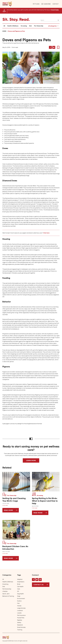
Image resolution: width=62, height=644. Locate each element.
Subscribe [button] (46, 4)
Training (20, 630)
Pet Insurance (21, 615)
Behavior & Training (8, 596)
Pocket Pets (21, 618)
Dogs (19, 596)
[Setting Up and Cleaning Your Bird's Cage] (16, 500)
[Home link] (15, 637)
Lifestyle (5, 591)
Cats (19, 589)
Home (4, 31)
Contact (56, 4)
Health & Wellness (13, 26)
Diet (30, 26)
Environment (21, 598)
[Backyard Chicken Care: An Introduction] (16, 548)
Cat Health (20, 587)
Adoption (20, 579)
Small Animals (21, 627)
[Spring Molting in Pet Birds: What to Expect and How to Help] (46, 501)
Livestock (20, 610)
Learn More (31, 460)
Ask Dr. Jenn (6, 594)
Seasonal (20, 625)
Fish (18, 603)
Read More (11, 511)
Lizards (19, 613)
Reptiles (20, 620)
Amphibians (21, 582)
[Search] (50, 20)
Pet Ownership (39, 26)
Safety (19, 622)
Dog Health (20, 594)
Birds (19, 584)
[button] (7, 4)
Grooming (24, 26)
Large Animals (21, 608)
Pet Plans (36, 4)
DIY (18, 591)
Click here (46, 233)
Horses (19, 606)
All (4, 26)
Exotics (19, 601)
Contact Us (39, 585)
